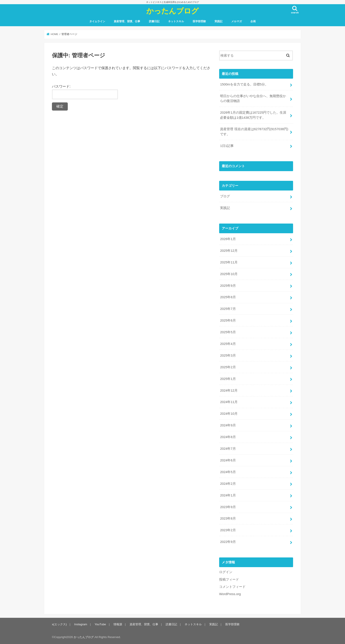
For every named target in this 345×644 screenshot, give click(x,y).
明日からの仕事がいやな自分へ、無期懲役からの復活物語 (253, 98)
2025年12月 (229, 251)
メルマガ (237, 21)
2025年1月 (228, 379)
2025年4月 (228, 344)
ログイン (226, 572)
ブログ (225, 196)
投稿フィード (229, 579)
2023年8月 (228, 518)
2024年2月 (228, 484)
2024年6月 (228, 460)
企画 (253, 21)
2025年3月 (228, 355)
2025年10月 (229, 274)
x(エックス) (59, 624)
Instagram (81, 624)
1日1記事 (227, 146)
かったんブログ (172, 11)
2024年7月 (228, 449)
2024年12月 (229, 390)
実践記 (218, 21)
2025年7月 (228, 309)
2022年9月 (228, 542)
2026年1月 (228, 239)
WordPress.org (230, 594)
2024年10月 (229, 414)
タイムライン (97, 21)
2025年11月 (229, 262)
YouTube (100, 624)
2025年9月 (228, 286)
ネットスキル (176, 21)
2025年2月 (228, 367)
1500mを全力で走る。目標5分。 (244, 84)
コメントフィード (232, 587)
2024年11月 (229, 402)
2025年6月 (228, 320)
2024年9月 (228, 425)
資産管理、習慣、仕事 (127, 21)
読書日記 (154, 21)
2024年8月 (228, 437)
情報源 (118, 624)
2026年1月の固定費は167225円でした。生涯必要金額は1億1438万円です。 (253, 115)
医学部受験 (199, 21)
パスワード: (85, 92)
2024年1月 (228, 495)
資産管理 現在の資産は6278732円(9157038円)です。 (254, 131)
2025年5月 (228, 332)
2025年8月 (228, 297)
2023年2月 (228, 530)
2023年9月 (228, 507)
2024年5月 (228, 472)
